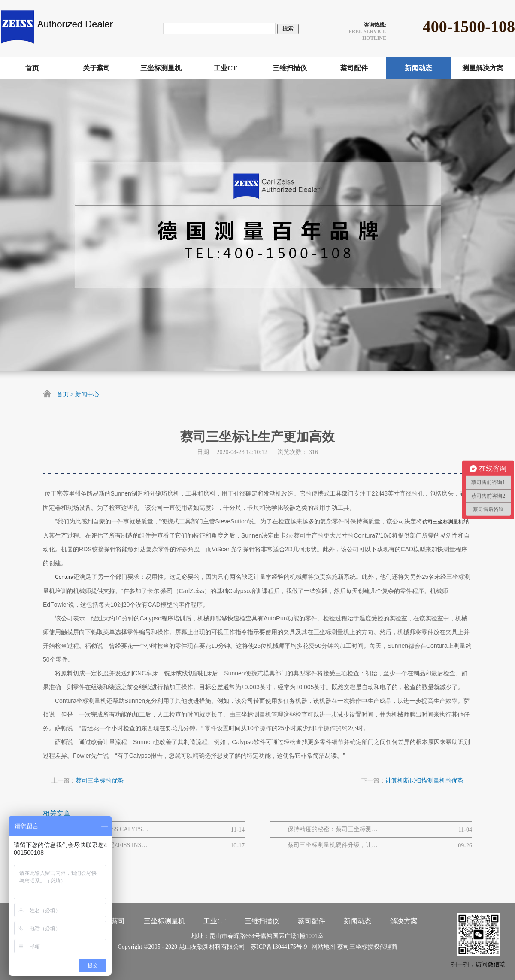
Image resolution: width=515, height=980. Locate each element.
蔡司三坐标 (352, 947)
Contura (64, 577)
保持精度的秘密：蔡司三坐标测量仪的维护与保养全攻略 (333, 829)
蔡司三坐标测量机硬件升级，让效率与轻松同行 (333, 845)
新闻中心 (87, 395)
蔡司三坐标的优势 (100, 781)
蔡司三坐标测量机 (443, 522)
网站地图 (322, 947)
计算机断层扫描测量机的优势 (424, 781)
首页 (63, 395)
